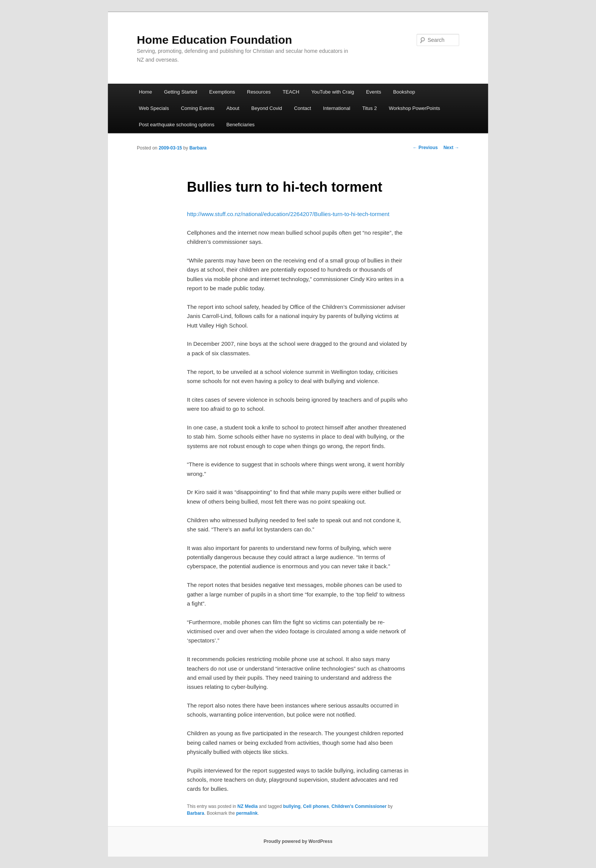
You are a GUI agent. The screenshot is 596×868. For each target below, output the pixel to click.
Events (374, 92)
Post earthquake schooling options (177, 125)
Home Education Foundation (214, 40)
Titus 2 (370, 108)
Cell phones (316, 806)
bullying (292, 806)
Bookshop (404, 92)
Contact (303, 108)
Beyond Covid (267, 108)
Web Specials (154, 108)
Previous (425, 148)
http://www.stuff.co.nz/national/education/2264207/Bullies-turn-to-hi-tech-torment (288, 214)
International (337, 108)
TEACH (291, 92)
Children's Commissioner (359, 806)
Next (451, 148)
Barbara (198, 148)
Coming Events (198, 108)
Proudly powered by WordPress (298, 841)
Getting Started (180, 92)
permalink (247, 813)
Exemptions (222, 92)
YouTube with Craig (333, 92)
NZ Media (248, 806)
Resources (259, 92)
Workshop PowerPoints (415, 108)
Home (145, 92)
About (233, 108)
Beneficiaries (240, 125)
